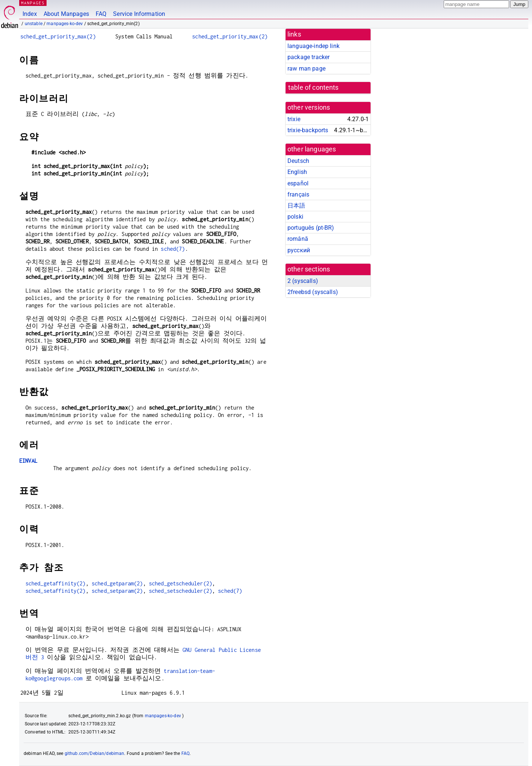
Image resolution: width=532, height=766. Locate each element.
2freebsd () (313, 292)
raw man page (306, 69)
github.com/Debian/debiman (95, 753)
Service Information (139, 14)
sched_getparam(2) (117, 583)
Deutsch (298, 161)
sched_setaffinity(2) (56, 591)
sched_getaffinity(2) (56, 583)
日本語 (296, 206)
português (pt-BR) (311, 228)
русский (299, 250)
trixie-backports (308, 130)
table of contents (313, 88)
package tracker (308, 57)
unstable (34, 24)
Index (30, 14)
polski (295, 217)
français (298, 194)
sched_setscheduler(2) (180, 591)
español (298, 183)
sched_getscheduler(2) (180, 583)
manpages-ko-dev (65, 24)
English (297, 172)
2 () (303, 281)
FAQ (101, 14)
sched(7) (173, 249)
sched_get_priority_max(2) (58, 36)
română (298, 239)
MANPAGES (33, 3)
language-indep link (313, 46)
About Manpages (66, 14)
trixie (294, 119)
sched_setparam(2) (117, 591)
